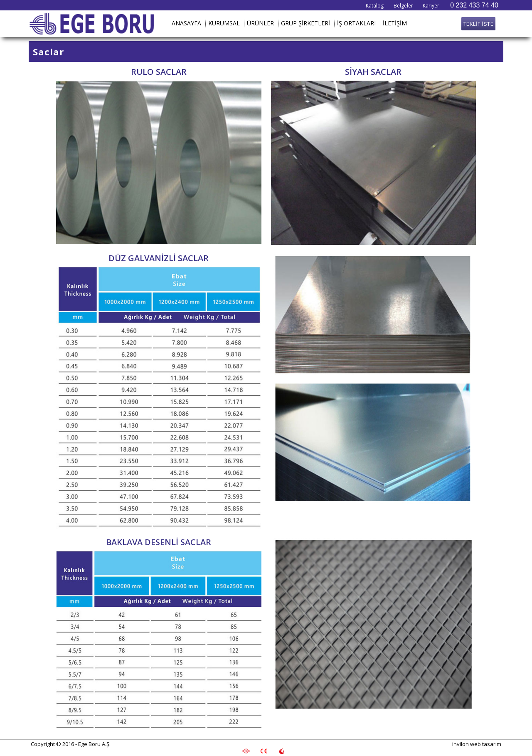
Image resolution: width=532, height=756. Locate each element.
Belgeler (403, 6)
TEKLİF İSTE (479, 24)
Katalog (375, 6)
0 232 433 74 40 (474, 5)
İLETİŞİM (395, 23)
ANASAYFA (186, 23)
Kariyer (431, 6)
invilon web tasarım (477, 744)
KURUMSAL (224, 23)
